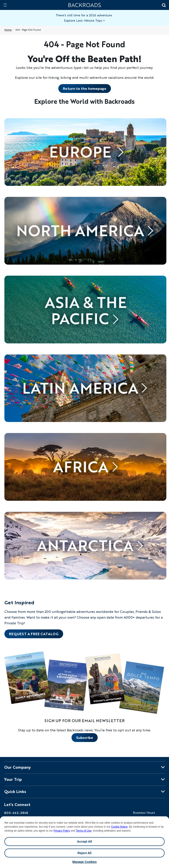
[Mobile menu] (5, 5)
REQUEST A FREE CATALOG (34, 634)
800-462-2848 (16, 813)
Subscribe (85, 737)
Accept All (84, 842)
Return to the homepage (85, 88)
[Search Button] (163, 6)
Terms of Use (84, 831)
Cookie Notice (119, 827)
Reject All (84, 853)
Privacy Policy (62, 831)
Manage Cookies (84, 862)
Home (8, 30)
